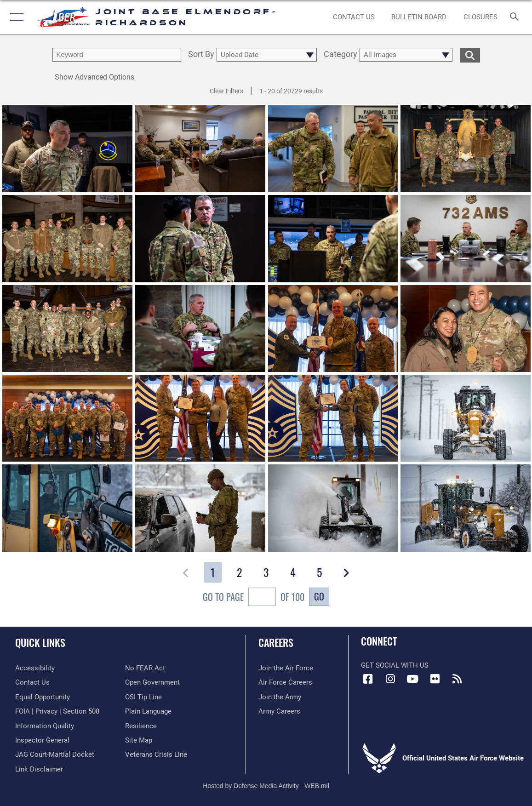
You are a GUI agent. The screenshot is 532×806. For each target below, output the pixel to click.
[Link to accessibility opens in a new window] (35, 668)
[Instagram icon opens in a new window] (390, 679)
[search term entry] (117, 55)
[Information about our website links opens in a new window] (39, 769)
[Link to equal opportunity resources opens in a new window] (43, 697)
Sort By (201, 55)
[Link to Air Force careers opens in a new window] (285, 682)
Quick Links (40, 642)
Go (319, 596)
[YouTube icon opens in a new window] (412, 679)
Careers (276, 642)
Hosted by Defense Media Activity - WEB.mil (266, 786)
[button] (15, 17)
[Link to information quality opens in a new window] (45, 726)
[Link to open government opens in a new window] (152, 682)
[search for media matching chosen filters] (470, 55)
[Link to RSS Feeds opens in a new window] (457, 679)
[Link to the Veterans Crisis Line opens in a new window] (156, 755)
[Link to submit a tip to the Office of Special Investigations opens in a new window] (143, 697)
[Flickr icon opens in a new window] (435, 679)
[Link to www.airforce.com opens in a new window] (286, 668)
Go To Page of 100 (254, 598)
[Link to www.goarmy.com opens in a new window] (280, 697)
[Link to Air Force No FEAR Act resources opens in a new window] (145, 668)
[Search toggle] (516, 17)
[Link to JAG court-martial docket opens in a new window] (55, 755)
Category (340, 55)
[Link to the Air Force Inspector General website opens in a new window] (42, 740)
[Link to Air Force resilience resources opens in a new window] (141, 726)
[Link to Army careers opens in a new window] (279, 711)
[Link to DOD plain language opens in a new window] (148, 711)
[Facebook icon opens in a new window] (368, 679)
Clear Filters (226, 91)
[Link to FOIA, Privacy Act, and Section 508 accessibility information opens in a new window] (57, 711)
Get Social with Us (395, 665)
